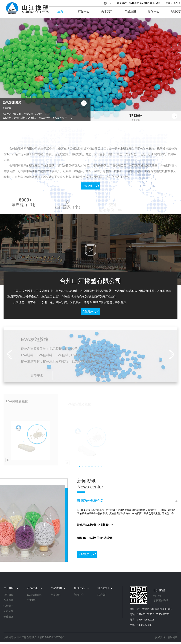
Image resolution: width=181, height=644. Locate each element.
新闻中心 (154, 11)
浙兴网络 (173, 637)
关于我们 (107, 11)
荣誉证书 (8, 606)
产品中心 (84, 11)
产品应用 (130, 11)
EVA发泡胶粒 (34, 595)
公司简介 (8, 595)
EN (110, 3)
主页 (60, 11)
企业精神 (8, 600)
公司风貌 (8, 611)
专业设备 (8, 617)
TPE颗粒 (32, 600)
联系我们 (102, 595)
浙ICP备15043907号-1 (52, 637)
